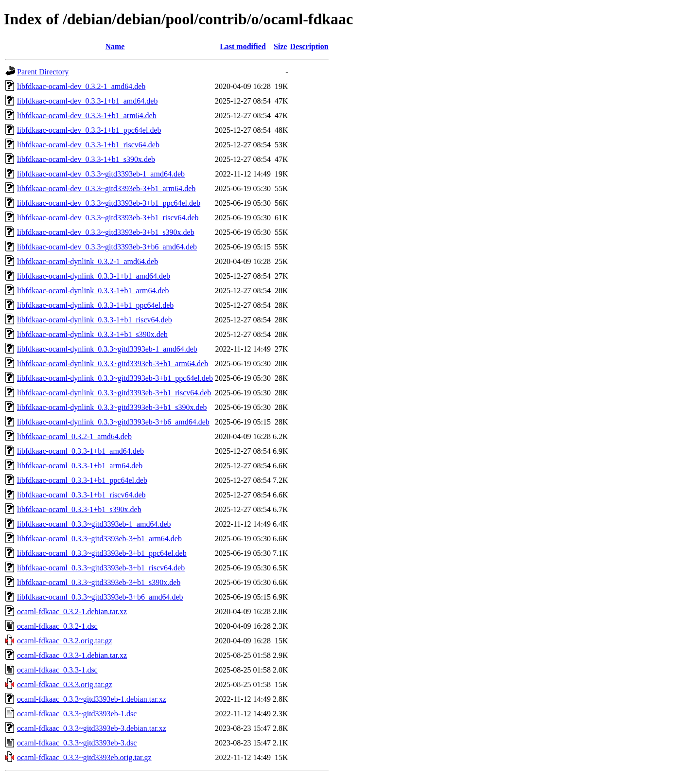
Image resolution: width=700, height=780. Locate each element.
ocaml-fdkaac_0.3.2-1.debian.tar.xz (72, 612)
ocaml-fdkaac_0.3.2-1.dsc (57, 626)
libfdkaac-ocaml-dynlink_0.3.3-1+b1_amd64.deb (94, 276)
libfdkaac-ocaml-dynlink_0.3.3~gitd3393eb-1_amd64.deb (107, 349)
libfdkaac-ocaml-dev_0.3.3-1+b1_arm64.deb (87, 115)
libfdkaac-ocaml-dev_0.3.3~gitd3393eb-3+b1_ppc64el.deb (109, 203)
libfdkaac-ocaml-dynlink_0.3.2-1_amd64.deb (87, 261)
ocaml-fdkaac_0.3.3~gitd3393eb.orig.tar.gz (84, 757)
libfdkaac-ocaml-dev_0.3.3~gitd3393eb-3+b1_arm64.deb (106, 188)
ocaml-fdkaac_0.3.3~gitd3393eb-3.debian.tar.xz (92, 728)
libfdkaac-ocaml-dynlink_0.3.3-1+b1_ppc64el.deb (95, 305)
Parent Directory (43, 72)
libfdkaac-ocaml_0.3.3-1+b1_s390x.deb (79, 509)
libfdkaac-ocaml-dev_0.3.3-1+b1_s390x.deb (86, 159)
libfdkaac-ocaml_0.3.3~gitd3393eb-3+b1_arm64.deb (99, 539)
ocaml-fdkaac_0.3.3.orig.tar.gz (65, 684)
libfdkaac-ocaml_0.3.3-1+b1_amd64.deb (80, 451)
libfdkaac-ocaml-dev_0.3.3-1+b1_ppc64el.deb (89, 130)
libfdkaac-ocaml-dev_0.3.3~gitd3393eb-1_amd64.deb (101, 174)
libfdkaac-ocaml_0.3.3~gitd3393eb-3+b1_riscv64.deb (101, 568)
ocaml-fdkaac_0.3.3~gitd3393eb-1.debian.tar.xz (92, 699)
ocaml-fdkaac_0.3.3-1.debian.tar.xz (72, 655)
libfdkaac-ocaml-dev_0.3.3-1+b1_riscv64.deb (88, 145)
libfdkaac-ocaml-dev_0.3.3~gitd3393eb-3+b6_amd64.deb (107, 247)
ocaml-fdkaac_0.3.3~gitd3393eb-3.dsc (77, 743)
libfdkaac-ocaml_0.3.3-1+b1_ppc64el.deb (82, 480)
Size (280, 46)
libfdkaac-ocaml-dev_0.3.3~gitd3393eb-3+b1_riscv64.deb (108, 218)
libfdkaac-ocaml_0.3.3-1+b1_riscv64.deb (81, 495)
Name (115, 46)
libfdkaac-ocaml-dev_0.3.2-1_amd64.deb (81, 86)
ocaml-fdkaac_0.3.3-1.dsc (57, 670)
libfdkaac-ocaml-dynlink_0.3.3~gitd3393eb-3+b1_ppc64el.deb (115, 378)
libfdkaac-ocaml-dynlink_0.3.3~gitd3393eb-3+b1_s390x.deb (112, 407)
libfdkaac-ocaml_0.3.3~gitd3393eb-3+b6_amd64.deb (100, 597)
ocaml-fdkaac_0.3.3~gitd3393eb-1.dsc (77, 714)
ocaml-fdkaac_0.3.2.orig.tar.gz (65, 641)
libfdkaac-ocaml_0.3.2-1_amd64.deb (74, 436)
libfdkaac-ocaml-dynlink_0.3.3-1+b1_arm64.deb (93, 291)
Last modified (243, 46)
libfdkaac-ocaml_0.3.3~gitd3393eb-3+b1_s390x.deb (99, 582)
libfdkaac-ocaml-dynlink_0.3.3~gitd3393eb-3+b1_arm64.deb (113, 363)
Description (309, 46)
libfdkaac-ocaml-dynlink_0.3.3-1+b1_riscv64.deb (95, 320)
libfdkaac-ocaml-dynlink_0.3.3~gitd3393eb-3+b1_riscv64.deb (114, 393)
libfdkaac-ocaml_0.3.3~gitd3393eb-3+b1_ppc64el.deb (102, 553)
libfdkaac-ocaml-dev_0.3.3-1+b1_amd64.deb (87, 101)
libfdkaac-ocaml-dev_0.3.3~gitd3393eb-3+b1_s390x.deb (106, 232)
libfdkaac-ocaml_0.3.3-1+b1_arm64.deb (80, 466)
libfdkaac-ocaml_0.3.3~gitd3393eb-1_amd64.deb (94, 524)
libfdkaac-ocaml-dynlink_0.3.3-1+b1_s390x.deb (92, 334)
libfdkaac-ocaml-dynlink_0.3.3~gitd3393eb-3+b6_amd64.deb (113, 422)
